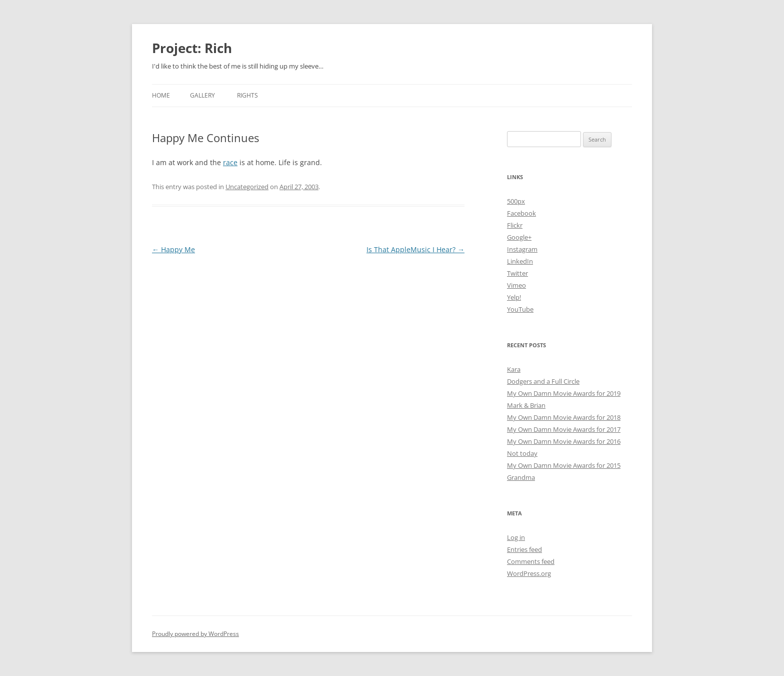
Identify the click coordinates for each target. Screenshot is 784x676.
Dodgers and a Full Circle (543, 381)
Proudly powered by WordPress (195, 634)
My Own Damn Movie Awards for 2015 (564, 465)
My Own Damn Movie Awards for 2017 (564, 429)
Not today (522, 453)
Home (161, 95)
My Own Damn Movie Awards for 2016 (564, 441)
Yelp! (514, 297)
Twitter (517, 273)
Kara (514, 369)
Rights (247, 95)
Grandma (521, 477)
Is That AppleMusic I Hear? (415, 249)
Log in (516, 537)
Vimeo (516, 285)
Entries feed (524, 549)
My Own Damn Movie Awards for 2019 (564, 393)
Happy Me (173, 249)
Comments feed (531, 561)
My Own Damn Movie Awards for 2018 (564, 417)
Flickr (515, 225)
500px (516, 201)
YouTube (520, 309)
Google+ (519, 237)
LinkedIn (520, 261)
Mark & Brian (526, 405)
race (230, 162)
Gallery (202, 95)
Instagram (522, 249)
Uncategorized (247, 187)
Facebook (521, 213)
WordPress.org (529, 573)
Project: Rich (192, 48)
